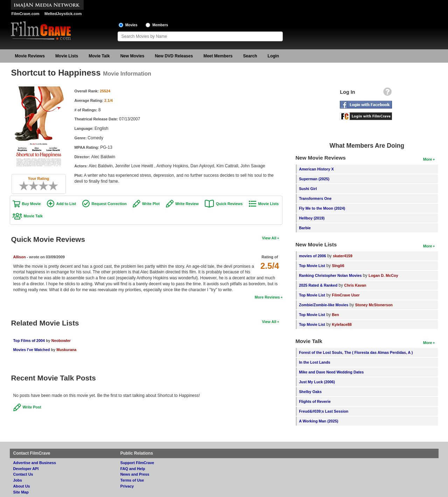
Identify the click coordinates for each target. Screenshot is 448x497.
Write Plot (151, 204)
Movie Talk (99, 56)
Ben (335, 315)
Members (160, 25)
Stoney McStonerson (374, 305)
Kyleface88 (342, 324)
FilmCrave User (346, 295)
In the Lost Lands (314, 362)
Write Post (32, 407)
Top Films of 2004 (29, 341)
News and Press (135, 474)
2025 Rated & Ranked (318, 285)
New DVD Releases (174, 56)
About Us (22, 486)
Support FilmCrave (137, 463)
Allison (20, 257)
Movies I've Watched (32, 350)
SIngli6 (338, 266)
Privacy (127, 486)
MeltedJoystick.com (63, 14)
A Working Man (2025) (318, 421)
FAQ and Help (133, 469)
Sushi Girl (308, 189)
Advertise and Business (35, 463)
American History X (316, 169)
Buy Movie (31, 204)
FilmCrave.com (26, 14)
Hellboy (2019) (312, 218)
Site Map (21, 492)
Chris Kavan (355, 285)
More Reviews (267, 297)
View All (269, 238)
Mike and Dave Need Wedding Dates (331, 372)
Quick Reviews (229, 204)
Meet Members (218, 56)
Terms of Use (132, 480)
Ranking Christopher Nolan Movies (330, 275)
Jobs (18, 480)
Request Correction (109, 204)
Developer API (26, 469)
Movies (131, 25)
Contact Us (23, 474)
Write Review (187, 204)
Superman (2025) (314, 179)
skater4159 (343, 256)
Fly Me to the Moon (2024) (322, 208)
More (428, 159)
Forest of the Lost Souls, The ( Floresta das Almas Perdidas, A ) (356, 352)
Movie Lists (67, 56)
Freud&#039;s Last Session (324, 411)
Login (274, 56)
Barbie (305, 228)
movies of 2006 (312, 256)
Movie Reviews (30, 56)
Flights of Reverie (315, 401)
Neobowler (61, 341)
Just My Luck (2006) (317, 382)
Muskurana (66, 350)
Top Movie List (312, 266)
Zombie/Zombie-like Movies (324, 305)
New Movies (132, 56)
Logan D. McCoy (383, 275)
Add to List (66, 204)
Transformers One (315, 198)
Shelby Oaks (310, 392)
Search (250, 56)
